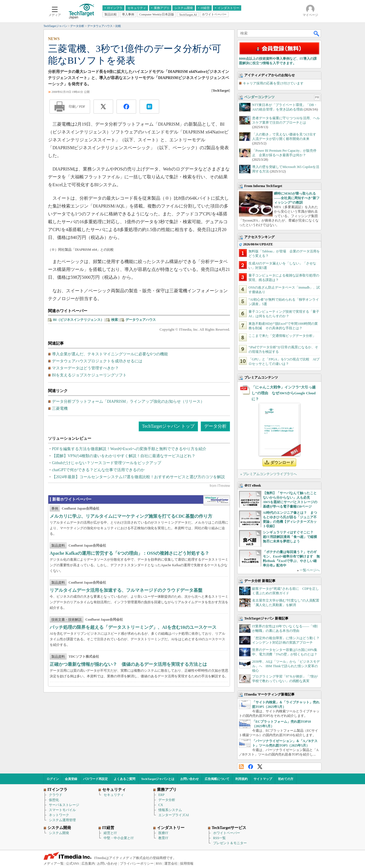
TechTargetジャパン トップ (168, 426)
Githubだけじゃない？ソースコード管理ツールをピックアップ (107, 463)
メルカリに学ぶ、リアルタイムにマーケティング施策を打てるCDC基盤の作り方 (131, 516)
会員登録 (71, 779)
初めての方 (286, 779)
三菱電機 (60, 408)
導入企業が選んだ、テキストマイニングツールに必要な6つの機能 (110, 354)
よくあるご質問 (125, 779)
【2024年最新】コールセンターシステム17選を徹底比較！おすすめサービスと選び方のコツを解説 (138, 477)
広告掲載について (217, 779)
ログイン (53, 779)
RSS (241, 767)
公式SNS (72, 864)
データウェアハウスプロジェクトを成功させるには (97, 361)
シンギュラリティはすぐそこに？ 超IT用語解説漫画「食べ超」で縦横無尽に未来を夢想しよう (290, 537)
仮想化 (54, 800)
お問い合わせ (190, 779)
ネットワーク (59, 815)
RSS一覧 (219, 838)
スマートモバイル (62, 810)
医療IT (163, 833)
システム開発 (59, 833)
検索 (115, 320)
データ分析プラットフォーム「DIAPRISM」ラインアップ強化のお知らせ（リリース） (128, 401)
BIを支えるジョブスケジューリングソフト (89, 375)
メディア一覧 (54, 864)
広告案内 (88, 864)
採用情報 (187, 864)
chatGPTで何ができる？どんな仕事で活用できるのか (98, 470)
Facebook (251, 767)
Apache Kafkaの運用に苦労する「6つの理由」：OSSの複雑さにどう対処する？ (129, 553)
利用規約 (241, 779)
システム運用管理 (62, 820)
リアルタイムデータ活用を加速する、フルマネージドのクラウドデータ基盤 (126, 590)
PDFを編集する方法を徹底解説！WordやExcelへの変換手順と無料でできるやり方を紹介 (129, 449)
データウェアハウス (141, 320)
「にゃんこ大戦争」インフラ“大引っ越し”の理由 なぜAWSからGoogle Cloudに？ (284, 393)
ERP (161, 795)
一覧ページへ (310, 570)
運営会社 (171, 864)
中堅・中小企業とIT (119, 838)
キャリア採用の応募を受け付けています (273, 83)
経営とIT (110, 833)
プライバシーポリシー (137, 864)
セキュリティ (114, 795)
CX (161, 805)
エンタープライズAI (174, 815)
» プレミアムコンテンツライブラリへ (269, 474)
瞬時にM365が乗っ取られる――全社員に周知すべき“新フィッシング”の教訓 (297, 198)
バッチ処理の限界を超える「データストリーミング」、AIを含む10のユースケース (133, 627)
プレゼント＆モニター (230, 843)
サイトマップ (263, 779)
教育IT (163, 838)
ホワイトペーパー (227, 833)
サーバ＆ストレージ (64, 805)
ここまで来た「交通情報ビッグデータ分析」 (282, 336)
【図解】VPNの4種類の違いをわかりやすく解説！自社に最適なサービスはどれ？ (124, 456)
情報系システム (170, 810)
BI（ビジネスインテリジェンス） (78, 320)
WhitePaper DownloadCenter (217, 500)
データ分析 (215, 426)
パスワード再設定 (95, 779)
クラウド (56, 795)
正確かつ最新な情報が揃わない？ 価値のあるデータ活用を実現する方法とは (128, 664)
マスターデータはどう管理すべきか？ (85, 368)
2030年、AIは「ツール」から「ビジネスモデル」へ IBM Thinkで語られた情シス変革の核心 (286, 666)
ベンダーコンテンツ (259, 97)
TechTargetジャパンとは (158, 779)
